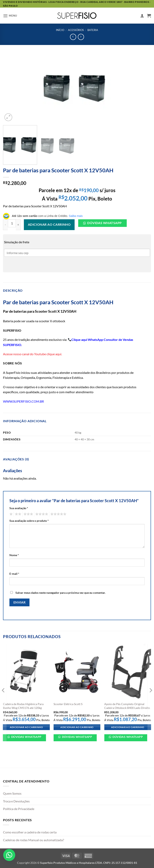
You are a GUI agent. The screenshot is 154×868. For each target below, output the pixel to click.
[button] (10, 16)
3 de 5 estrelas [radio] (28, 514)
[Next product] (73, 37)
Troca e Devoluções (16, 801)
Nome (14, 555)
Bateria (93, 30)
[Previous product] (81, 37)
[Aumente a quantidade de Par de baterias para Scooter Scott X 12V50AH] (18, 225)
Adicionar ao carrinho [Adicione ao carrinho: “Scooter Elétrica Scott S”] (77, 727)
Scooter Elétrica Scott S (68, 704)
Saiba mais (76, 216)
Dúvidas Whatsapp (104, 223)
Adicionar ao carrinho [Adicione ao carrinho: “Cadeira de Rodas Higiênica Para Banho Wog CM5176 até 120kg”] (26, 727)
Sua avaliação (19, 508)
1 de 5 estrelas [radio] (11, 514)
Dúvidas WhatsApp (26, 737)
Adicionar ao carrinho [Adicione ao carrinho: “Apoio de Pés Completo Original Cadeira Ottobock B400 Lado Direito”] (128, 727)
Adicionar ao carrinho (49, 224)
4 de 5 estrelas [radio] (41, 514)
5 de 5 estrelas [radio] (58, 514)
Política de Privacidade (19, 809)
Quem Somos (12, 793)
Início (60, 30)
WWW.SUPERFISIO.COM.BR (23, 401)
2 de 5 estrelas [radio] (17, 514)
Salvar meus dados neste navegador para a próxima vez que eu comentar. (60, 593)
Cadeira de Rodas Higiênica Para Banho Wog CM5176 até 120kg (23, 706)
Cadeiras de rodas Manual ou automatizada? (33, 840)
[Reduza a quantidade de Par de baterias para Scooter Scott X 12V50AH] (5, 225)
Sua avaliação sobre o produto (29, 521)
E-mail (14, 574)
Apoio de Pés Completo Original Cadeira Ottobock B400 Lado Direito (127, 706)
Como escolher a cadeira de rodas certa (30, 832)
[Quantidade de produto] (12, 223)
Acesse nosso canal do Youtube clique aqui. (32, 354)
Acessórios (76, 30)
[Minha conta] (142, 16)
